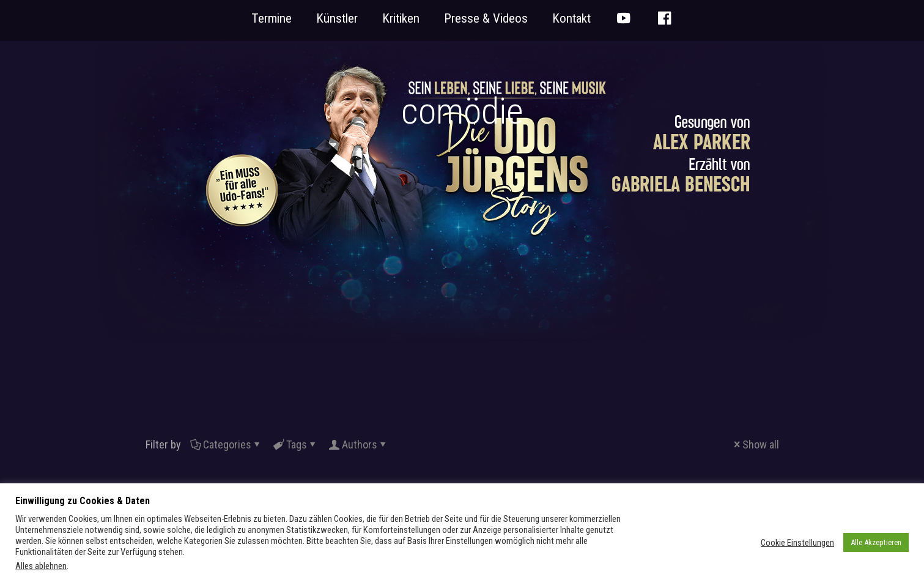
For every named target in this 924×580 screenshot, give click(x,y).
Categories (226, 444)
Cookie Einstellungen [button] (797, 543)
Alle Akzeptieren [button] (876, 542)
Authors (359, 444)
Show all (755, 444)
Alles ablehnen (41, 566)
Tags (296, 444)
